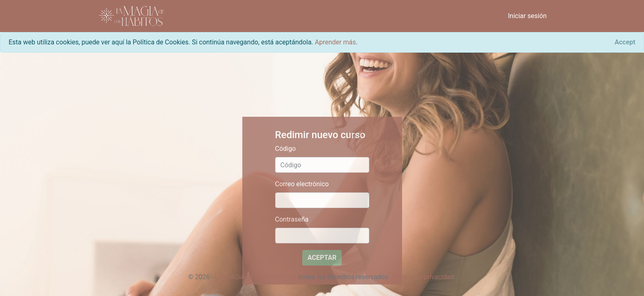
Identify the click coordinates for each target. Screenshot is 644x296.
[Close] (625, 42)
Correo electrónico (302, 184)
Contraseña (292, 219)
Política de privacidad (423, 277)
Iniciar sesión (527, 16)
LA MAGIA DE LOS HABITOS (256, 277)
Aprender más (336, 42)
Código (286, 149)
